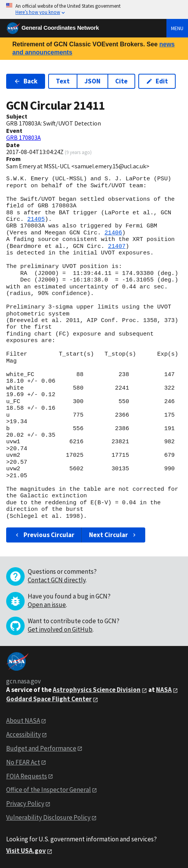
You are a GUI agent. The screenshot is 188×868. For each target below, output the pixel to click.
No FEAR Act (23, 762)
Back (26, 81)
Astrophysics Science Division (97, 690)
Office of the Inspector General (49, 790)
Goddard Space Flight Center (49, 699)
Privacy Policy (25, 804)
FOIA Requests (27, 776)
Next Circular (113, 535)
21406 (113, 233)
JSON (92, 81)
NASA (164, 690)
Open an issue (47, 605)
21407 (117, 246)
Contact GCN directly (57, 580)
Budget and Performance (41, 748)
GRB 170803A (23, 137)
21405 (36, 219)
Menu (177, 28)
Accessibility (23, 734)
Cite (121, 81)
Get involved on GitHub (60, 629)
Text (63, 81)
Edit (157, 81)
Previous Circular (44, 535)
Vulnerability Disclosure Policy (48, 817)
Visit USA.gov (26, 851)
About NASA (23, 721)
